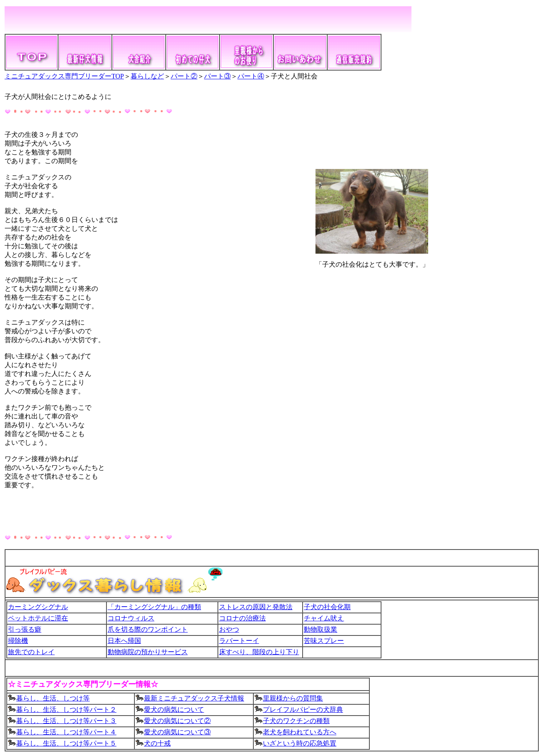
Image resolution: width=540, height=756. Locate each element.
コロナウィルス (131, 618)
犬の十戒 (157, 743)
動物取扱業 (320, 629)
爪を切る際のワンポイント (148, 629)
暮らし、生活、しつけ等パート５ (66, 743)
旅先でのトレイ (31, 652)
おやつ (229, 629)
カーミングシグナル (38, 607)
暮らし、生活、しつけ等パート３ (62, 721)
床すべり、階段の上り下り (259, 652)
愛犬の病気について (174, 709)
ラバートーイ (239, 641)
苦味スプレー (324, 641)
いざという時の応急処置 (300, 743)
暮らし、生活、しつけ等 (49, 698)
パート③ (217, 76)
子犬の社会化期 (327, 607)
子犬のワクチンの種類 (296, 721)
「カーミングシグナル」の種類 (154, 607)
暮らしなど (147, 76)
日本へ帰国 (124, 641)
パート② (184, 76)
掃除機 (18, 641)
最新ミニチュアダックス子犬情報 (190, 698)
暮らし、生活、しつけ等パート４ (62, 732)
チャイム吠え (324, 618)
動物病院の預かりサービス (148, 652)
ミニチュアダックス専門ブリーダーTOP (64, 76)
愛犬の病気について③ (173, 732)
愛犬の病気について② (177, 721)
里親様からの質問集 (293, 698)
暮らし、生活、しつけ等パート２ (66, 709)
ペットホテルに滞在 (38, 618)
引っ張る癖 (25, 629)
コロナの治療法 (242, 618)
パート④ (251, 76)
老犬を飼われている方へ (300, 732)
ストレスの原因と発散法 (256, 607)
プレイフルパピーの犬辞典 (303, 709)
